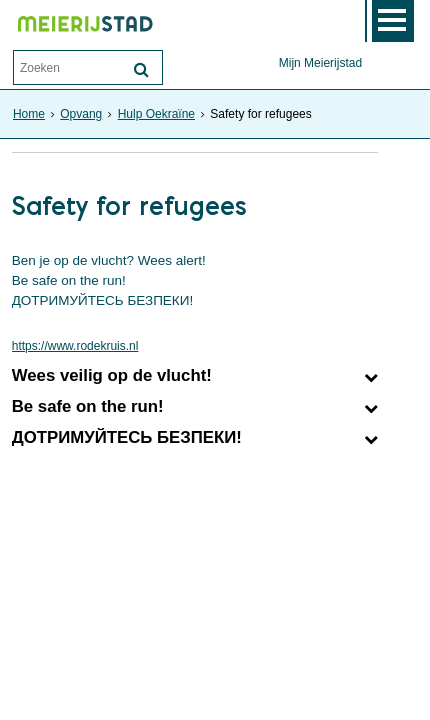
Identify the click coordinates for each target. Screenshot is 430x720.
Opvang (81, 114)
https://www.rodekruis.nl (75, 346)
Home (29, 114)
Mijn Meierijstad (320, 63)
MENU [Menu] (393, 21)
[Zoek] (142, 69)
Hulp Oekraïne (156, 114)
